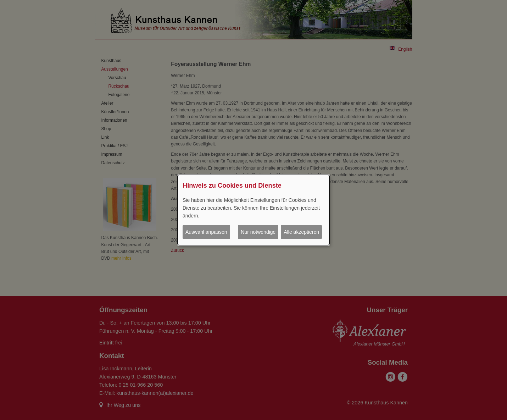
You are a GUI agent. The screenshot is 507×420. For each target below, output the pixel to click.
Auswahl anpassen (206, 232)
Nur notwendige (258, 232)
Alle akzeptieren (301, 232)
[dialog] (253, 210)
